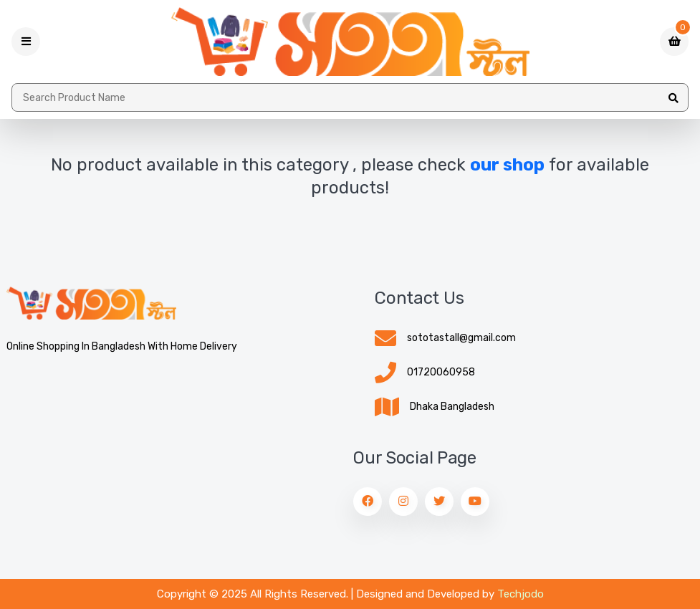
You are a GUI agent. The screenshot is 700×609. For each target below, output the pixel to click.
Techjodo (521, 594)
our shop (507, 165)
